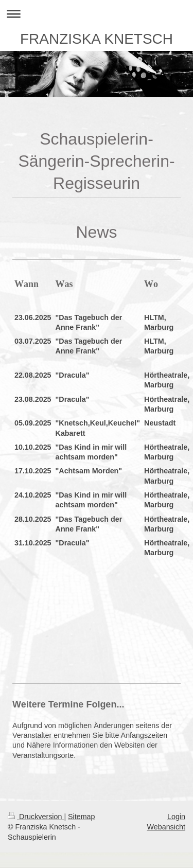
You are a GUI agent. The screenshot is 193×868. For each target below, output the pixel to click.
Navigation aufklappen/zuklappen (97, 14)
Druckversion (36, 817)
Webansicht (166, 827)
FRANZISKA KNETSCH (97, 39)
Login (176, 817)
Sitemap (81, 817)
